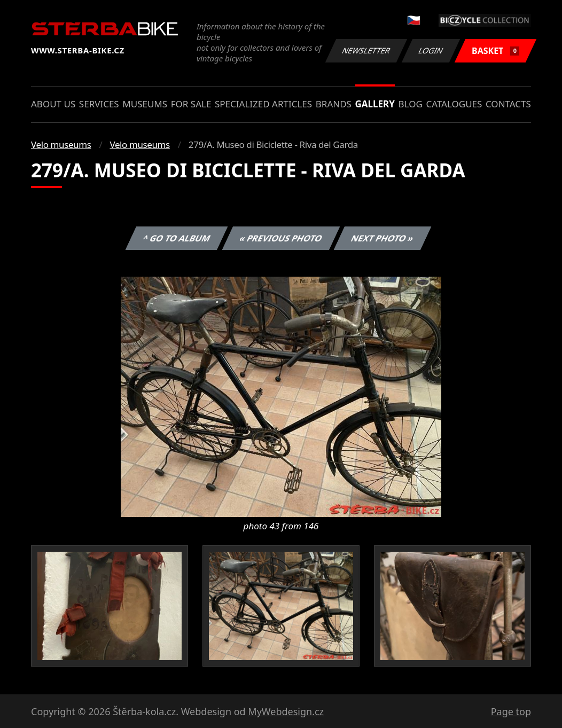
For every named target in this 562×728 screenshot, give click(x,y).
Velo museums (61, 144)
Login (431, 50)
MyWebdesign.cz (286, 711)
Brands (334, 104)
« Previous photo (281, 238)
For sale (191, 104)
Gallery (375, 104)
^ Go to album (176, 238)
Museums (145, 104)
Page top (511, 711)
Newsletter (366, 50)
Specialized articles (263, 104)
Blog (411, 104)
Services (99, 104)
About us (53, 104)
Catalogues (454, 104)
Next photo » (383, 238)
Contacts (508, 104)
